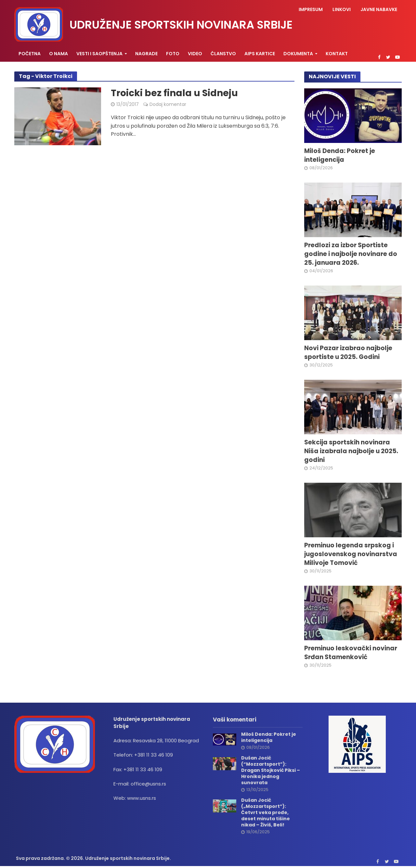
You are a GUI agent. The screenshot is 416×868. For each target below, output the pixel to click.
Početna (30, 54)
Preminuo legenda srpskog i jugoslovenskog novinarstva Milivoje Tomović (351, 554)
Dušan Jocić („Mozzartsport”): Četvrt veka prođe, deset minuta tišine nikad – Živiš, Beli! (266, 813)
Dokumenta (298, 54)
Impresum (311, 9)
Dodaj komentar (168, 104)
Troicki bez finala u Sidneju (174, 93)
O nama (58, 54)
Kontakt (337, 54)
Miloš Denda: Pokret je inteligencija (340, 155)
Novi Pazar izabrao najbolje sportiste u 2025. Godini (348, 353)
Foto (173, 54)
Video (195, 54)
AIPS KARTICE (260, 54)
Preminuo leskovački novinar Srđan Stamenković (351, 653)
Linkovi (342, 9)
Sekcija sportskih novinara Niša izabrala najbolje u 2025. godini (351, 451)
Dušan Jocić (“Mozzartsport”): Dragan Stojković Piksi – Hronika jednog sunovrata (271, 770)
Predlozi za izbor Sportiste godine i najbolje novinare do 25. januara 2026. (351, 254)
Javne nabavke (379, 9)
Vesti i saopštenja (99, 54)
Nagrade (146, 54)
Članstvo (223, 54)
